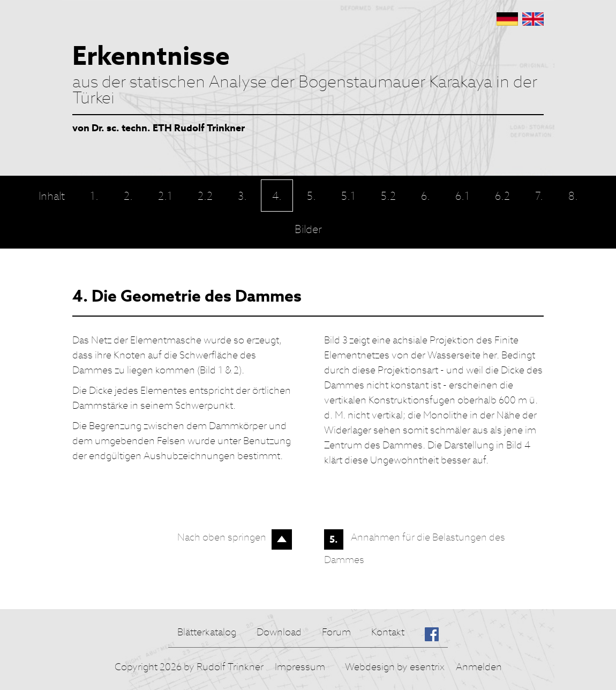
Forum (336, 632)
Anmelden (479, 667)
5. (334, 539)
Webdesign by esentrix (395, 667)
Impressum (300, 667)
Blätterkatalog (207, 632)
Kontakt (388, 632)
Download (279, 632)
